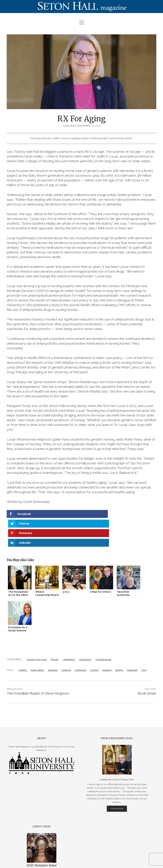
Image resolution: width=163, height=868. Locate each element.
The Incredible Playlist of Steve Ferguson (38, 665)
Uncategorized (103, 631)
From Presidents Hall (117, 709)
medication (81, 641)
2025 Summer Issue (42, 837)
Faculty (55, 631)
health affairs (37, 641)
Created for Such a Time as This (117, 751)
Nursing (94, 641)
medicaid (53, 641)
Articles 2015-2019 (37, 631)
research (107, 641)
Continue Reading (118, 781)
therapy (119, 641)
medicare (66, 641)
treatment (132, 641)
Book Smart (147, 665)
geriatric (23, 641)
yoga (144, 641)
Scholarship (85, 631)
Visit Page (81, 7)
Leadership (69, 631)
